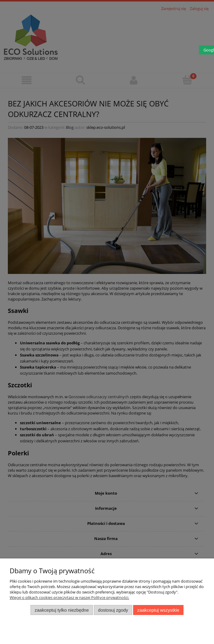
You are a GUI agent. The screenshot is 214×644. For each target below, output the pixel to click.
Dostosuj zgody (113, 610)
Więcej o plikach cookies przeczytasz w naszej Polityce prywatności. (69, 597)
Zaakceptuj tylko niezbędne (62, 610)
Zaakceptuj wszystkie (158, 610)
